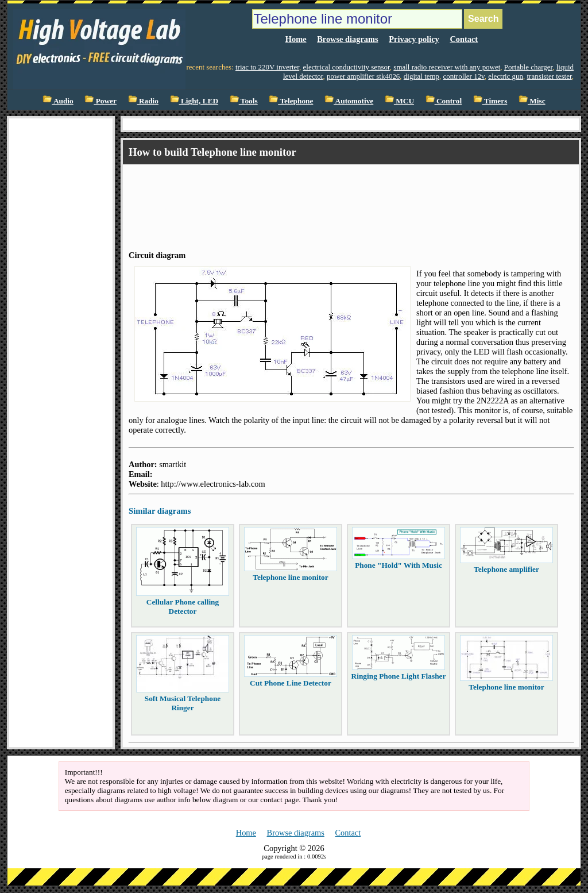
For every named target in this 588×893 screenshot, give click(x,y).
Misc (532, 101)
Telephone (291, 101)
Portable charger (528, 67)
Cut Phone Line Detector (291, 683)
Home (296, 39)
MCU (399, 101)
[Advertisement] (338, 197)
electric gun (506, 76)
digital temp (421, 76)
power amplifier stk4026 (363, 76)
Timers (490, 101)
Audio (58, 101)
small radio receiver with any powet (447, 67)
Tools (244, 101)
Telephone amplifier (506, 569)
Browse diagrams (347, 39)
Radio (143, 101)
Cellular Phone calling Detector (183, 607)
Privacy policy (414, 39)
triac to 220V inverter (267, 67)
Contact (464, 39)
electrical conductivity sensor (347, 67)
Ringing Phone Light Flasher (399, 676)
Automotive (349, 101)
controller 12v (464, 76)
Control (444, 101)
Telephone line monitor (290, 577)
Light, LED (194, 101)
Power (100, 101)
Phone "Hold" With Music (399, 565)
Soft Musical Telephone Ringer (183, 703)
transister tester (550, 76)
